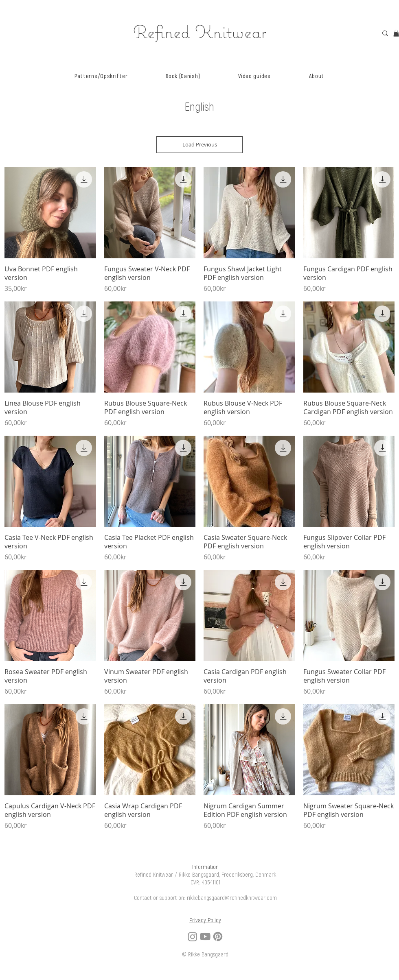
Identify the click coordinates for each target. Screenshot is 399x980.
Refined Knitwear (200, 32)
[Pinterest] (218, 936)
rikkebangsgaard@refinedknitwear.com (232, 898)
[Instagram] (193, 936)
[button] (101, 76)
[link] (396, 33)
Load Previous (200, 144)
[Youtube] (205, 936)
